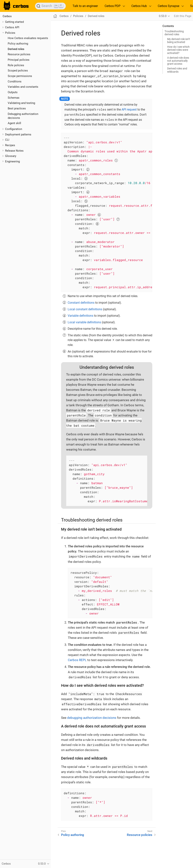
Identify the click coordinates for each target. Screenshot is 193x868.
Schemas (14, 98)
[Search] (50, 6)
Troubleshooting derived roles (174, 33)
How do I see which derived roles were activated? (178, 50)
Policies (10, 33)
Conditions (15, 81)
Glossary (11, 156)
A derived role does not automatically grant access (178, 61)
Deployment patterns (18, 134)
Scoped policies (18, 71)
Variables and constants (23, 87)
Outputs (13, 92)
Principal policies (19, 60)
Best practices (17, 108)
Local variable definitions (84, 322)
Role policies (16, 65)
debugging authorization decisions (92, 718)
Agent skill (14, 123)
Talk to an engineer (85, 6)
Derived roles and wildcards (177, 70)
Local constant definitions (85, 309)
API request (129, 109)
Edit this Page (183, 16)
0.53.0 (163, 16)
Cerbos (7, 16)
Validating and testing (21, 103)
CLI (7, 140)
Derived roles (16, 49)
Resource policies (19, 54)
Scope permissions (20, 76)
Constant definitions (81, 303)
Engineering (12, 161)
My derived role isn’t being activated (179, 41)
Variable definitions (80, 316)
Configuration (14, 129)
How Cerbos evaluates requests (28, 38)
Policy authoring (18, 44)
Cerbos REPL (77, 660)
